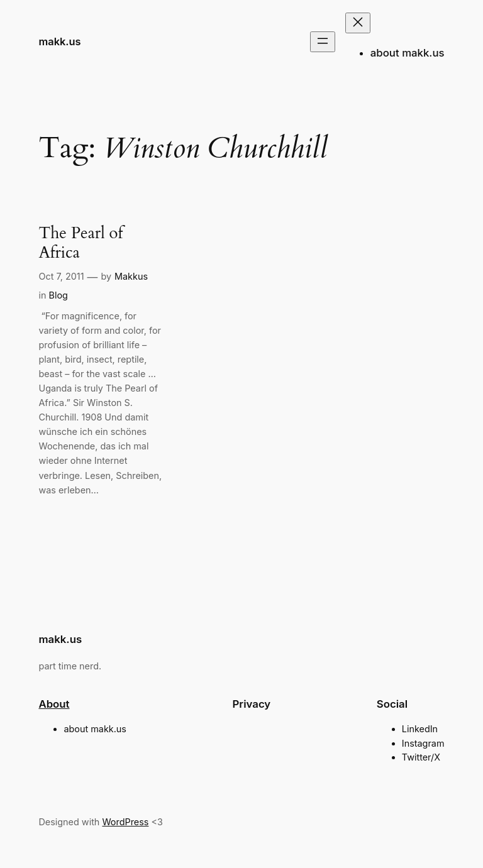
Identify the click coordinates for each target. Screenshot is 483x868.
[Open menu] (323, 42)
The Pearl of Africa (80, 243)
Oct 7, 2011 (61, 276)
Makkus (131, 276)
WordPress (125, 822)
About (54, 704)
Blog (58, 295)
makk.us (59, 41)
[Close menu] (358, 23)
